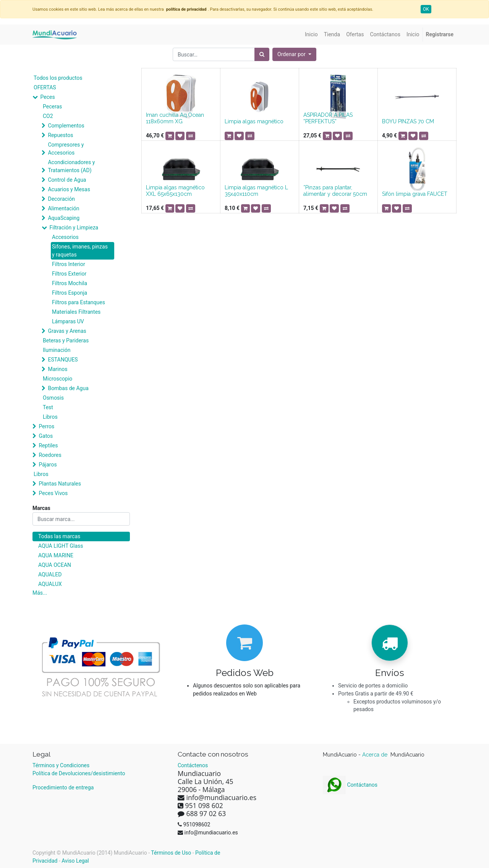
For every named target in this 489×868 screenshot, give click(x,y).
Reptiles (48, 445)
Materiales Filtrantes (76, 312)
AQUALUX (50, 584)
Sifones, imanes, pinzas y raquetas (80, 251)
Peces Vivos (53, 493)
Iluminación (57, 350)
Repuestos (60, 135)
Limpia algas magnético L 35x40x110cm (256, 191)
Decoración (61, 199)
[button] (294, 54)
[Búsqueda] (262, 54)
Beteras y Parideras (66, 340)
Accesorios (65, 237)
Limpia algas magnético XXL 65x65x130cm (175, 191)
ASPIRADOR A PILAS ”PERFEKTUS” (328, 118)
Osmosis (53, 398)
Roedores (50, 455)
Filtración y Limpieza (74, 227)
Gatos (46, 436)
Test (48, 407)
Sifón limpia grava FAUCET (415, 194)
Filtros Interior (69, 264)
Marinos (57, 369)
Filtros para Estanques (79, 302)
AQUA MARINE (56, 555)
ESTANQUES (63, 360)
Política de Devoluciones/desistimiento (79, 773)
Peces (47, 97)
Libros (50, 417)
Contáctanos (350, 785)
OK (426, 9)
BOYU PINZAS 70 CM (408, 121)
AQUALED (50, 574)
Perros (46, 426)
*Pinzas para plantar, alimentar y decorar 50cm (335, 191)
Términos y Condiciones (61, 765)
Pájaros (48, 465)
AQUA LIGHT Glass (61, 546)
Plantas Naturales (60, 484)
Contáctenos (193, 765)
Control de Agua (67, 180)
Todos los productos (58, 78)
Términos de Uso (171, 853)
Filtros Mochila (70, 283)
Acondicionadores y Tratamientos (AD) (71, 166)
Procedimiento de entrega (63, 787)
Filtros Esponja (70, 293)
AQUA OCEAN (55, 565)
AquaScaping (64, 218)
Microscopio (57, 379)
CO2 (48, 116)
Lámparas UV (68, 321)
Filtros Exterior (69, 274)
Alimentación (63, 208)
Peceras (52, 106)
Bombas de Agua (68, 388)
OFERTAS (45, 87)
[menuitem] (311, 35)
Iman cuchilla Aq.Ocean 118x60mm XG (175, 118)
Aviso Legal (75, 861)
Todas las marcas (59, 536)
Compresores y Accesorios (66, 149)
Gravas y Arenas (67, 331)
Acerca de (376, 755)
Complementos (66, 126)
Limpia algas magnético (254, 121)
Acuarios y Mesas (69, 189)
